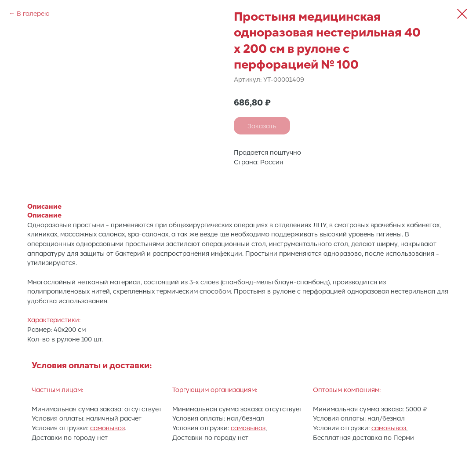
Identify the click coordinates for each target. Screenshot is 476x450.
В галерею (33, 13)
